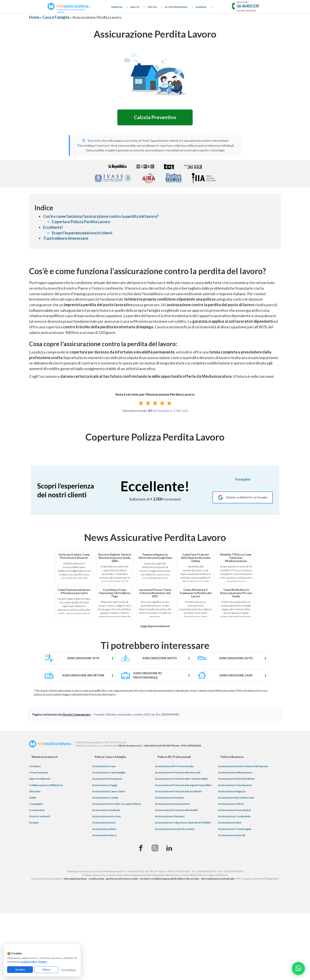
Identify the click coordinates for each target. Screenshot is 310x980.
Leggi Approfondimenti (155, 626)
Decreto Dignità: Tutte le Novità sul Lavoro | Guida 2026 (115, 558)
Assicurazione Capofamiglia (109, 772)
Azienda (201, 7)
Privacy (43, 962)
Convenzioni (37, 810)
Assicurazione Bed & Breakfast (236, 779)
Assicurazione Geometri (170, 798)
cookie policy (96, 879)
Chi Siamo (35, 766)
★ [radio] (141, 403)
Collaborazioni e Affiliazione (46, 785)
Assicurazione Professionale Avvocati (178, 772)
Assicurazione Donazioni (107, 779)
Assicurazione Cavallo (105, 798)
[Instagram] (155, 848)
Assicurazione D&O (230, 823)
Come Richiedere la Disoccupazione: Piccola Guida (236, 593)
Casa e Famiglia (56, 17)
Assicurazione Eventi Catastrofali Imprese (243, 766)
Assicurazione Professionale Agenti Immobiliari (183, 785)
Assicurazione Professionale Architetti (178, 791)
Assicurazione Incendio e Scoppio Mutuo (117, 804)
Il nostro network (40, 816)
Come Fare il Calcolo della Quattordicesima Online (196, 558)
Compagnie (36, 804)
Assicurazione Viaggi (105, 785)
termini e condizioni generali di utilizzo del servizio (170, 879)
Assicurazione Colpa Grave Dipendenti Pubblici (183, 823)
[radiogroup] (155, 403)
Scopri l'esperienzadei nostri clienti (82, 233)
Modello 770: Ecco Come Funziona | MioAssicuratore (236, 558)
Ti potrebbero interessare (66, 238)
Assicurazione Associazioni (234, 810)
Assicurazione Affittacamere (235, 772)
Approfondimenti (40, 779)
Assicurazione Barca (104, 835)
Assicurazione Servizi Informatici (175, 829)
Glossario (35, 791)
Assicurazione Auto (104, 823)
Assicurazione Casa (104, 766)
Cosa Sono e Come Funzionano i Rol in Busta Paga (115, 593)
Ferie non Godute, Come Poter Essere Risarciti (74, 556)
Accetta (20, 970)
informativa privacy (75, 879)
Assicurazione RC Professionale (174, 766)
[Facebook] (141, 848)
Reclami (34, 823)
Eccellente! (53, 227)
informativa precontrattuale (218, 879)
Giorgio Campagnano (76, 714)
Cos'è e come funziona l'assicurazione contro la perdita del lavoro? (101, 216)
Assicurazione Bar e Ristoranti (236, 798)
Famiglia (117, 7)
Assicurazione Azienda (232, 835)
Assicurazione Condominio (234, 816)
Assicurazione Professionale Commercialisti (181, 779)
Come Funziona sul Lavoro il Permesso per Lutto (74, 591)
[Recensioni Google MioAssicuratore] (243, 497)
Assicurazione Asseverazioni (172, 804)
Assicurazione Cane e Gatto (109, 791)
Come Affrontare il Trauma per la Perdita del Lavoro (195, 593)
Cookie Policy (28, 962)
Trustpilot (243, 479)
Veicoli (152, 7)
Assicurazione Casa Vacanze (235, 785)
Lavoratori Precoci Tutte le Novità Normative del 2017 (155, 593)
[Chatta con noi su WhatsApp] (298, 968)
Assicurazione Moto (104, 829)
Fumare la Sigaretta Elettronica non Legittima (155, 556)
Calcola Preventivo (155, 117)
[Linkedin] (169, 848)
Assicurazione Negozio (232, 791)
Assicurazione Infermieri (170, 816)
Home (34, 17)
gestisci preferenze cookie (122, 879)
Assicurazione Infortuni (106, 816)
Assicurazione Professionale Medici (176, 810)
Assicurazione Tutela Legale (235, 829)
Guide (33, 798)
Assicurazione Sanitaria (106, 810)
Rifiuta (46, 970)
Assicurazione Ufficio (231, 804)
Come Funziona (38, 772)
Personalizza (69, 970)
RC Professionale (176, 7)
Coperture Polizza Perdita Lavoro (81, 222)
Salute (135, 7)
